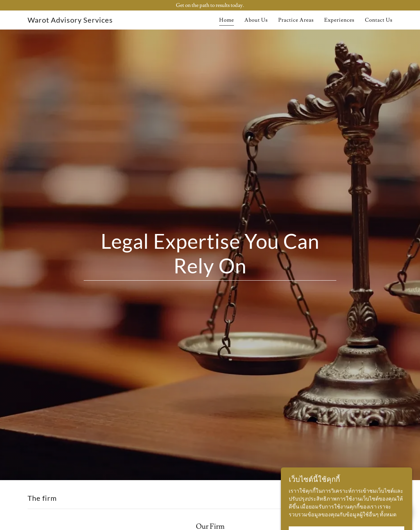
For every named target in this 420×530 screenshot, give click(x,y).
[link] (70, 21)
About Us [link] (256, 20)
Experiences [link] (339, 20)
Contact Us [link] (379, 20)
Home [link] (227, 20)
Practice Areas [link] (296, 20)
